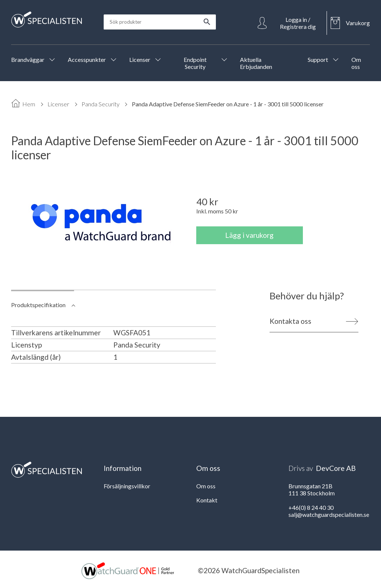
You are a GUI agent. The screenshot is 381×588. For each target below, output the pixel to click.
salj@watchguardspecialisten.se (329, 514)
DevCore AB (336, 468)
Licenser (58, 104)
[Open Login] (290, 23)
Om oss (206, 486)
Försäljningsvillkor (127, 486)
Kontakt (207, 500)
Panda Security (101, 104)
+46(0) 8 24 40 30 (311, 507)
